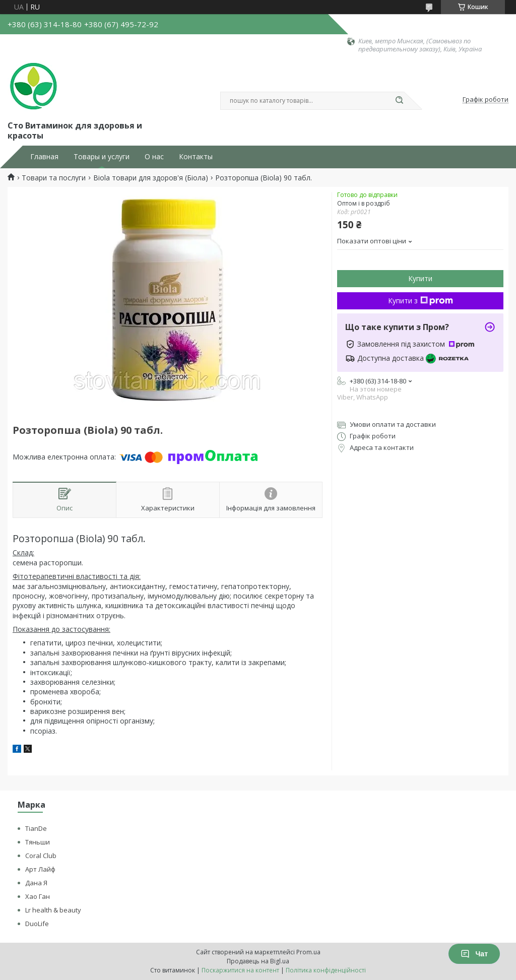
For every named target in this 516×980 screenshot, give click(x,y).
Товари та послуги (54, 178)
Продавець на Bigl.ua (258, 961)
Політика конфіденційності (326, 970)
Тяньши (38, 842)
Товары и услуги (102, 157)
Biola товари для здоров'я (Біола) (151, 178)
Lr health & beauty (53, 910)
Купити (420, 278)
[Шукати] (399, 101)
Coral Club (41, 856)
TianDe (36, 828)
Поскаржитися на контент (240, 970)
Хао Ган (38, 896)
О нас (154, 157)
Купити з (421, 301)
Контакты (196, 157)
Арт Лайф (40, 869)
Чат (474, 954)
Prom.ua (308, 952)
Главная (44, 157)
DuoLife (37, 924)
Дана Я (36, 883)
